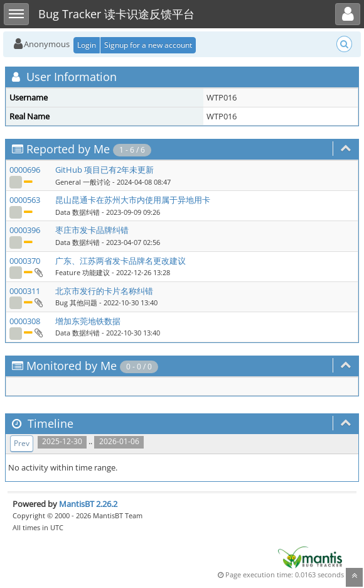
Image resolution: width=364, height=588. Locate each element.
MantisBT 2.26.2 (88, 504)
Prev (22, 443)
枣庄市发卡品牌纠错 (92, 230)
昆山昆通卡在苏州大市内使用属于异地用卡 (133, 200)
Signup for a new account (148, 45)
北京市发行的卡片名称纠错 (104, 291)
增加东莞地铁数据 (88, 321)
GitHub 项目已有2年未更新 (104, 170)
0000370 (25, 261)
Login (87, 45)
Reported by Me (68, 149)
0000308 (25, 321)
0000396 (25, 230)
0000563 (25, 200)
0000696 (25, 170)
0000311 (25, 291)
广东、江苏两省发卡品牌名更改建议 (120, 261)
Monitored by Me (72, 366)
